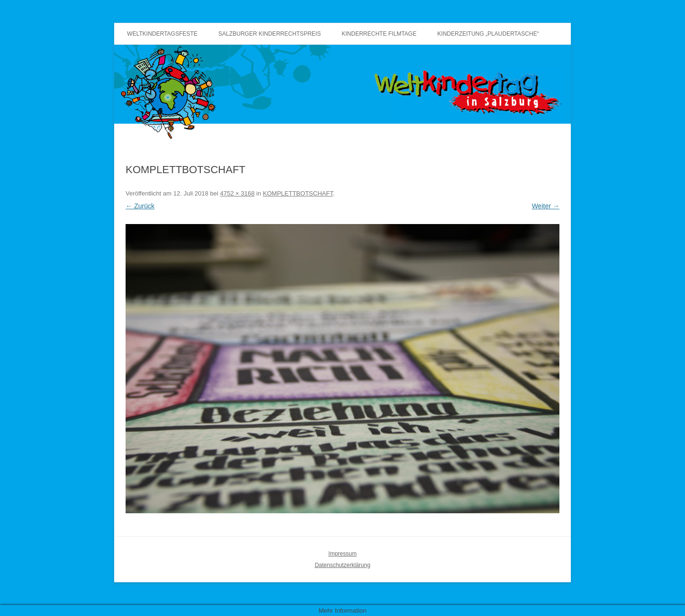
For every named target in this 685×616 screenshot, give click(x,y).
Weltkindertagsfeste (162, 34)
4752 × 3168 (238, 193)
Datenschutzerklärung (343, 565)
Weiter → (546, 206)
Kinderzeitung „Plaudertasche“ (488, 34)
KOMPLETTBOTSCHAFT (298, 193)
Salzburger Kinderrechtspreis (269, 34)
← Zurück (140, 206)
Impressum (342, 554)
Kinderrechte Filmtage (379, 34)
